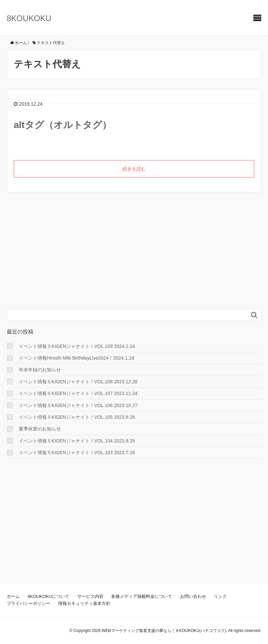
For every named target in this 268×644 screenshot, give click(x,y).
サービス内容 (90, 596)
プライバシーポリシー (28, 603)
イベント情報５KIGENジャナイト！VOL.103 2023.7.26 (77, 453)
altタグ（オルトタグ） (63, 125)
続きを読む (134, 169)
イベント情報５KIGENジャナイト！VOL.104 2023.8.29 (77, 441)
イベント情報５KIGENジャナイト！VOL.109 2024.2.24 (77, 346)
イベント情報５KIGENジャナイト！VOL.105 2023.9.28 (77, 417)
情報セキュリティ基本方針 (84, 603)
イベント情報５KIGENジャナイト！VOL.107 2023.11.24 (78, 393)
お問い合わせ (193, 596)
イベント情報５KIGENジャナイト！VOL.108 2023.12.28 (78, 382)
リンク (220, 596)
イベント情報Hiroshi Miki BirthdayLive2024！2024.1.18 (76, 358)
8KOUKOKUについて (49, 596)
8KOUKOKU (29, 18)
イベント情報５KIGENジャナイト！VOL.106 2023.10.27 (78, 405)
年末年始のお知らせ (40, 370)
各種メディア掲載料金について (142, 596)
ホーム (13, 596)
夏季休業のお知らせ (40, 429)
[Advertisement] (57, 258)
